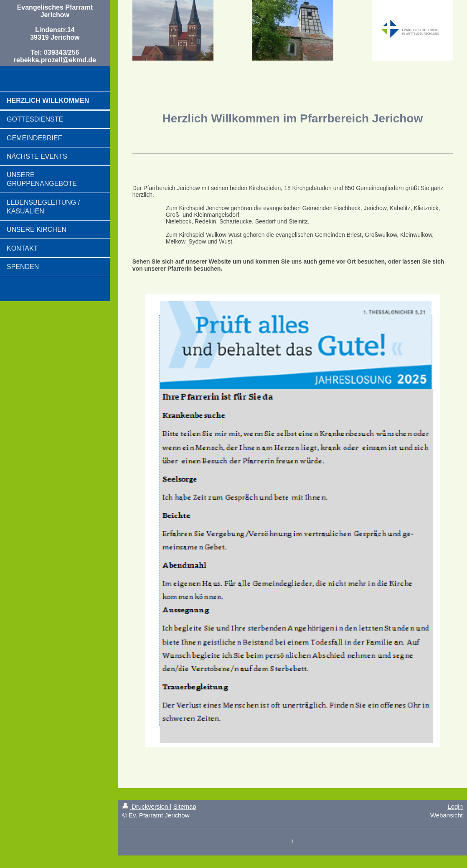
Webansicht (447, 815)
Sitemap (185, 806)
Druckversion (146, 806)
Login (455, 806)
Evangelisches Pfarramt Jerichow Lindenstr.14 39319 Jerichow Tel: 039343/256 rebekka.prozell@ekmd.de (55, 34)
